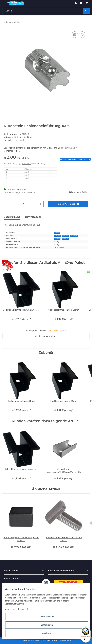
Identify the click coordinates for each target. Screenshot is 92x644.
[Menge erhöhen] (40, 204)
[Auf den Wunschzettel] (82, 35)
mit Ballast (65, 239)
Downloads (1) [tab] (33, 217)
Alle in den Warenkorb (46, 336)
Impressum (10, 609)
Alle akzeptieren (47, 617)
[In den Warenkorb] (68, 204)
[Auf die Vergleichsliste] (75, 35)
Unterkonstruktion (23, 137)
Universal (57, 233)
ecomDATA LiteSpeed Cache (60, 640)
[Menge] (24, 204)
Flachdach (57, 236)
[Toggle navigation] (4, 2)
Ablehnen (47, 633)
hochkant (57, 239)
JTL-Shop (34, 640)
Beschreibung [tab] (12, 217)
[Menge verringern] (7, 204)
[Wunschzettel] (81, 3)
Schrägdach (74, 236)
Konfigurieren (47, 625)
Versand (27, 164)
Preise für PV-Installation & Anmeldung (75, 159)
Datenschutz (23, 609)
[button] (76, 3)
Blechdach (65, 236)
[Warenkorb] (87, 3)
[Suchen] (43, 11)
